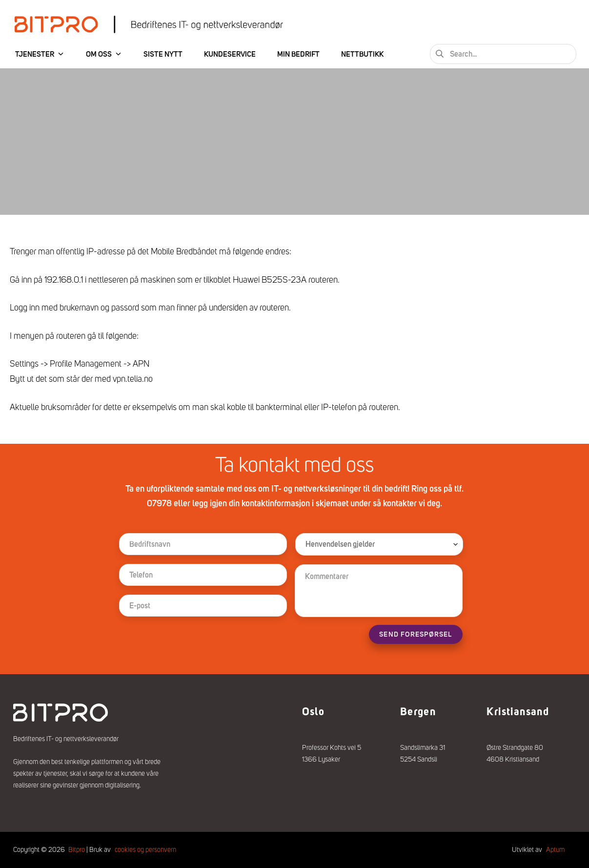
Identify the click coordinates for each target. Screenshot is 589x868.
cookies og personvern (145, 849)
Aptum (555, 849)
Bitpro (77, 849)
